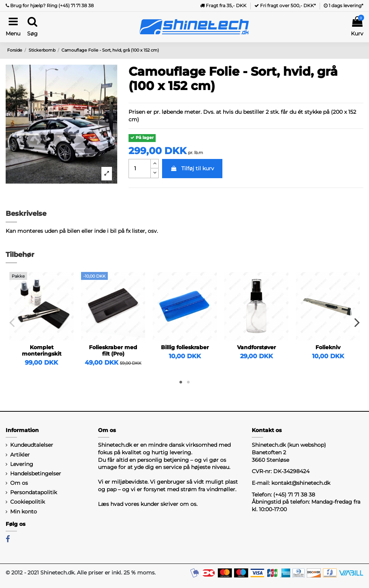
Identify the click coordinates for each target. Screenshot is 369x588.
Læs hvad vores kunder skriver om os (147, 504)
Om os (19, 483)
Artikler (20, 455)
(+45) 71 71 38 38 (294, 495)
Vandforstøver (256, 347)
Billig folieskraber (185, 347)
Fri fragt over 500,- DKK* (285, 5)
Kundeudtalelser (32, 445)
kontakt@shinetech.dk (301, 483)
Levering (22, 464)
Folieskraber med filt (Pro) (113, 351)
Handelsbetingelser (36, 473)
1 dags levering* (344, 5)
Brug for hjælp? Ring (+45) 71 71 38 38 (50, 5)
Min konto (24, 512)
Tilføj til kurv (192, 168)
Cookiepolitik (28, 502)
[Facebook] (8, 539)
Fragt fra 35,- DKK (223, 5)
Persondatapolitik (34, 492)
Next (357, 322)
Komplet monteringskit (42, 351)
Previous (12, 322)
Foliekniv (328, 347)
